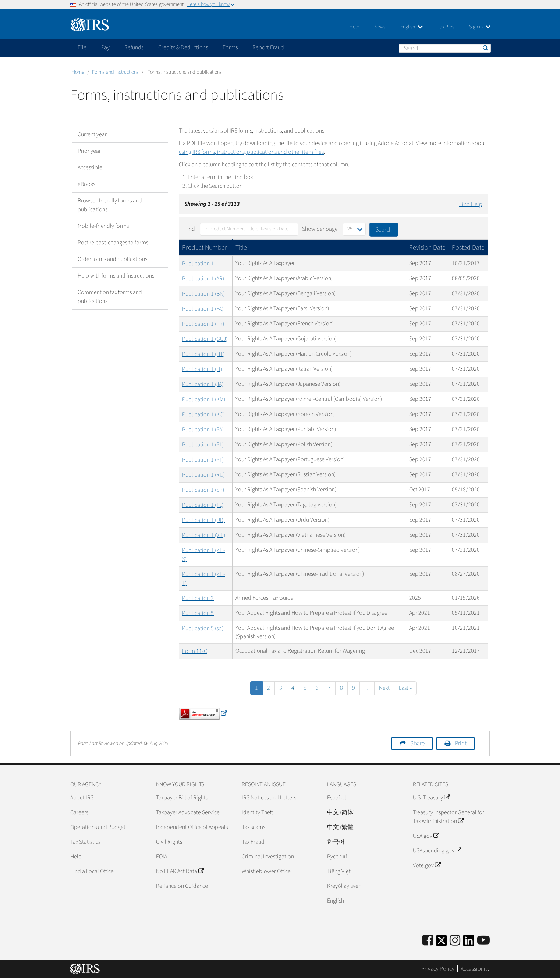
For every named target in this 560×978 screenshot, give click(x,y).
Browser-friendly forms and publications (110, 205)
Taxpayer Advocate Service (188, 812)
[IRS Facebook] (428, 941)
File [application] (82, 47)
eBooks (86, 184)
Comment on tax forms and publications (110, 297)
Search (485, 48)
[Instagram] (455, 941)
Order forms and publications (112, 259)
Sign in (480, 27)
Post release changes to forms (113, 243)
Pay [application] (105, 47)
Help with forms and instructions (116, 276)
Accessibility (475, 969)
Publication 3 (198, 598)
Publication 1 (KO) (203, 414)
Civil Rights (169, 842)
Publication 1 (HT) (203, 354)
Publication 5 (198, 613)
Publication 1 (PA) (203, 430)
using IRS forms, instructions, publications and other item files (251, 152)
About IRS (82, 798)
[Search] (445, 48)
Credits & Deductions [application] (183, 47)
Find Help (471, 204)
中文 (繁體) (341, 827)
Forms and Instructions (115, 72)
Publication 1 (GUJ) (205, 339)
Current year (92, 134)
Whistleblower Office (266, 871)
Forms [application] (230, 47)
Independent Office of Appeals (192, 827)
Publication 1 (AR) (203, 279)
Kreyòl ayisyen (344, 886)
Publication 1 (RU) (203, 475)
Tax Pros (446, 27)
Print (461, 744)
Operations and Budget (98, 827)
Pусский (337, 857)
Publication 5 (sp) (203, 628)
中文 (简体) (341, 812)
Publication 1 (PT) (203, 460)
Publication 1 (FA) (203, 309)
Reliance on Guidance (182, 886)
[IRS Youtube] (483, 941)
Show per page (320, 229)
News (380, 27)
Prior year (89, 151)
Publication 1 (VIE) (204, 535)
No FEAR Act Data (180, 871)
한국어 (336, 842)
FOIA (162, 857)
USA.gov (426, 836)
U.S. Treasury (431, 798)
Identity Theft (257, 812)
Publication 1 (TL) (203, 505)
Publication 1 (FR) (203, 324)
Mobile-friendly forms (103, 226)
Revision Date (427, 248)
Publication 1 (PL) (203, 445)
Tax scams (254, 827)
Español (337, 798)
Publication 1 (198, 264)
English (412, 27)
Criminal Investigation (268, 857)
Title (241, 248)
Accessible (90, 167)
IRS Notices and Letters (269, 798)
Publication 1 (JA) (203, 384)
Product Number (205, 248)
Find (190, 229)
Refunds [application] (134, 47)
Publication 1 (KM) (204, 399)
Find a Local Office (92, 871)
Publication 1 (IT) (202, 369)
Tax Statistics (85, 842)
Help (355, 27)
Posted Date (468, 248)
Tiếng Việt (339, 871)
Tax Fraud (253, 842)
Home (78, 72)
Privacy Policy (438, 969)
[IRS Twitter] (442, 943)
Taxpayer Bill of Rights (182, 798)
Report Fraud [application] (268, 47)
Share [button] (417, 744)
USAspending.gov (437, 851)
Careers (79, 812)
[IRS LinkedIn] (469, 943)
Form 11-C (195, 651)
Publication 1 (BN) (203, 294)
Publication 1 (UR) (203, 520)
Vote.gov (427, 865)
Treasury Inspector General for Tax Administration (449, 817)
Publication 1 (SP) (203, 490)
